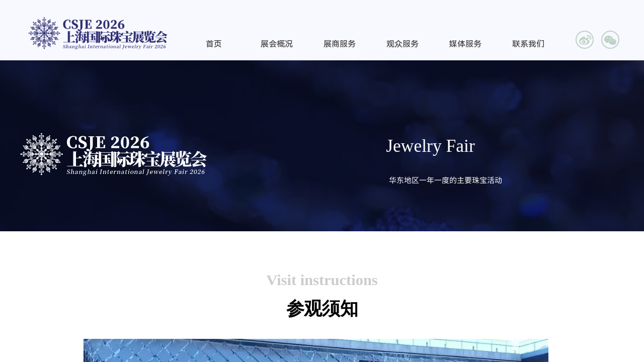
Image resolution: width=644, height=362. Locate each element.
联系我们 (528, 44)
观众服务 (403, 44)
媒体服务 (465, 44)
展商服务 (340, 44)
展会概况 (277, 44)
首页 (214, 44)
